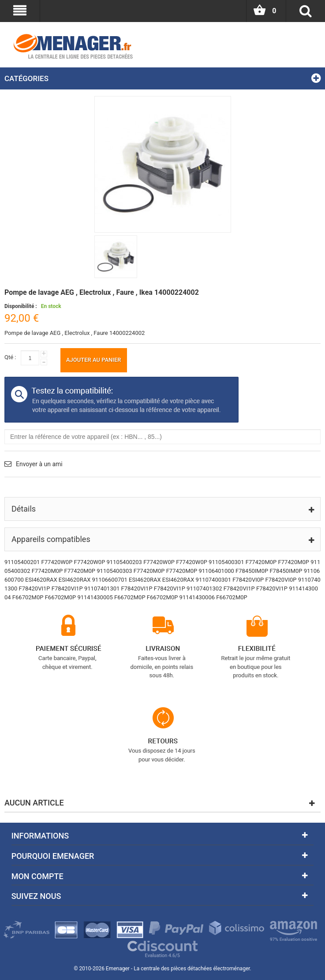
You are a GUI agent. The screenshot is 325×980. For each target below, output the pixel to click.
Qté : (10, 357)
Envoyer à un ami (39, 464)
